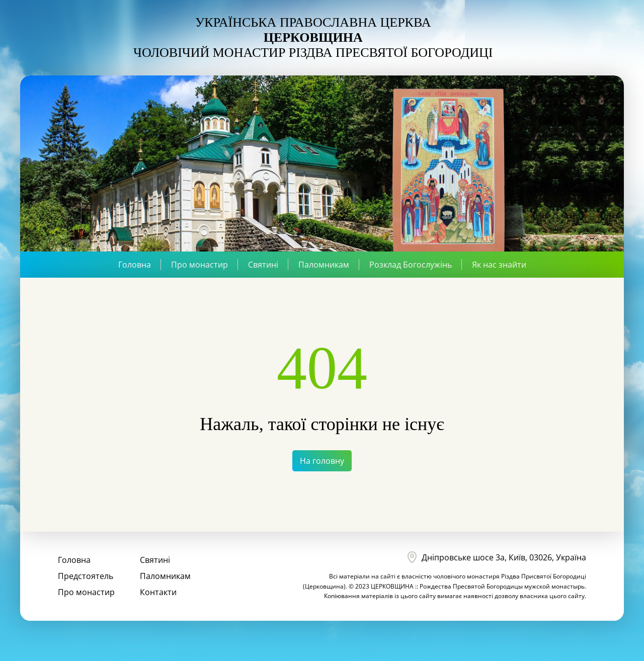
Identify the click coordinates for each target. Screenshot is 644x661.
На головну (322, 461)
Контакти (158, 592)
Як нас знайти (499, 265)
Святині (263, 265)
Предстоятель (86, 576)
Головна (135, 265)
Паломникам (324, 265)
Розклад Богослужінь (411, 265)
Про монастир (199, 265)
